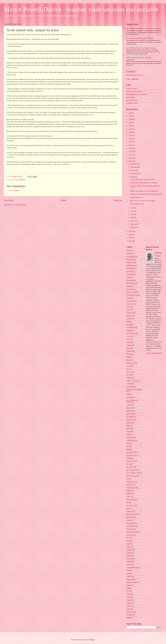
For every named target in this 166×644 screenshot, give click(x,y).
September (134, 174)
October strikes (131, 488)
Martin (159, 253)
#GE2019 (129, 254)
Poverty (129, 520)
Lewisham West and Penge (134, 390)
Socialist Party (131, 97)
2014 (130, 152)
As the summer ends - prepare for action (142, 179)
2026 (130, 113)
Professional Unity (132, 532)
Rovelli (129, 541)
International (130, 363)
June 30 (17, 180)
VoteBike (129, 600)
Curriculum (130, 304)
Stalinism (129, 565)
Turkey (129, 594)
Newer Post (9, 200)
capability (129, 286)
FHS (128, 322)
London (129, 405)
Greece (129, 339)
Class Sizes (130, 289)
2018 (130, 139)
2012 (130, 158)
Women (129, 609)
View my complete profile (154, 353)
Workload (129, 612)
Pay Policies (130, 506)
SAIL (128, 544)
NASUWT (130, 438)
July (132, 208)
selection (129, 553)
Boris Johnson (131, 283)
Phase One (130, 517)
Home (63, 200)
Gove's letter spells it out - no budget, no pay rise (141, 48)
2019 (130, 136)
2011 (130, 161)
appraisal (129, 271)
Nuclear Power (131, 461)
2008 (130, 238)
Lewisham (129, 387)
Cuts (13, 180)
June (132, 211)
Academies (130, 263)
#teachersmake (131, 257)
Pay (128, 503)
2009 (130, 235)
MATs (128, 426)
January (133, 227)
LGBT (128, 394)
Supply (129, 576)
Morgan (129, 432)
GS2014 (129, 345)
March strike (130, 414)
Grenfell (129, 342)
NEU (128, 446)
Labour (129, 378)
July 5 (128, 369)
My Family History (132, 100)
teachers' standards (132, 582)
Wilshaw (129, 606)
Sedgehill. (129, 550)
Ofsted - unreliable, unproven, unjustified (139, 58)
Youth (128, 618)
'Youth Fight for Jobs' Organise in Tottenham (143, 183)
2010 (130, 231)
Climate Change (131, 292)
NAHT (128, 435)
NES (128, 443)
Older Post (118, 200)
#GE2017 (129, 251)
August (133, 177)
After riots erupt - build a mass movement (143, 201)
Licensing (129, 397)
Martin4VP (130, 420)
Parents (129, 497)
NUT (128, 464)
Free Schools (130, 328)
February (133, 224)
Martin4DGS (130, 417)
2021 (130, 129)
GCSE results (130, 334)
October (133, 170)
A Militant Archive (132, 103)
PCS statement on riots (137, 204)
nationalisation (131, 441)
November (134, 167)
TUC (128, 591)
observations (130, 482)
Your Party (130, 615)
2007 (130, 241)
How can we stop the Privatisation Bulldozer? (140, 38)
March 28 (129, 411)
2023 (130, 123)
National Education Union (134, 92)
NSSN (128, 458)
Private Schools (131, 526)
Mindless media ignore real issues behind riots (144, 191)
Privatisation (130, 529)
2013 (130, 155)
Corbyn (129, 298)
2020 (130, 132)
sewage (129, 556)
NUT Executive (131, 476)
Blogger (92, 640)
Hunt (128, 357)
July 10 (129, 366)
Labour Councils (131, 381)
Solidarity (129, 562)
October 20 (130, 485)
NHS (128, 449)
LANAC (129, 384)
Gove (128, 336)
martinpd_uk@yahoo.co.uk (135, 75)
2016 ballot (130, 260)
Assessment (130, 274)
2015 (130, 148)
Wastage (129, 603)
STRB (128, 571)
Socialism (129, 559)
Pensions (23, 180)
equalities (129, 319)
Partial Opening (131, 500)
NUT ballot (130, 467)
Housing (129, 354)
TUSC (128, 597)
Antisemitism (130, 268)
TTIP (128, 588)
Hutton (128, 360)
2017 (130, 142)
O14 (128, 479)
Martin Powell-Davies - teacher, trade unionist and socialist (81, 9)
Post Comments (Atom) (19, 205)
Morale (129, 429)
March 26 (129, 408)
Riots (128, 538)
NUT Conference (132, 470)
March (133, 221)
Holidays (129, 351)
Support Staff (130, 579)
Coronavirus (130, 301)
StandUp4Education (132, 568)
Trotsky (129, 585)
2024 (130, 119)
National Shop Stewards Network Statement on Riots (146, 194)
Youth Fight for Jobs (136, 197)
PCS (128, 508)
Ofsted (128, 491)
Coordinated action (132, 295)
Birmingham (130, 280)
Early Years (130, 313)
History (129, 348)
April (132, 218)
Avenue (129, 277)
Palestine (129, 494)
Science (129, 547)
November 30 (130, 452)
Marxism (129, 423)
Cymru (128, 310)
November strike (131, 455)
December (134, 164)
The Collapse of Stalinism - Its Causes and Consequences (144, 29)
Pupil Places (130, 535)
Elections (129, 316)
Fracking (129, 325)
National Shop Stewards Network (136, 94)
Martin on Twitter (132, 88)
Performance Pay (132, 514)
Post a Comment (14, 190)
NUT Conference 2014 (133, 473)
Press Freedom (131, 523)
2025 (130, 116)
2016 (130, 145)
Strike (128, 573)
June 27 (129, 372)
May (132, 214)
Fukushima (130, 331)
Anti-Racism (130, 266)
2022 (130, 126)
